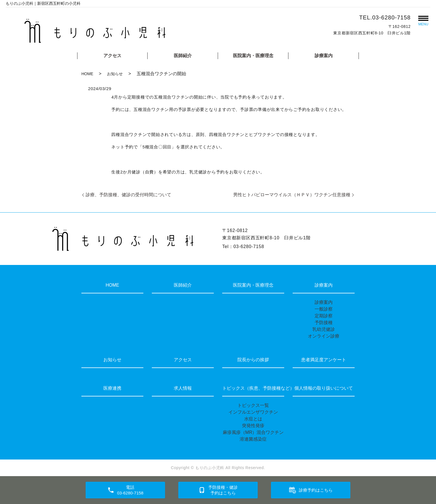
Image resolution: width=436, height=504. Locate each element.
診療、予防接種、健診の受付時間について (128, 195)
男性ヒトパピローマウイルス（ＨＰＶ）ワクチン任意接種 (292, 195)
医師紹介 (183, 56)
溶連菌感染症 (253, 439)
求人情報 (183, 388)
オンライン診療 (324, 336)
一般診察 (324, 309)
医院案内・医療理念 (253, 56)
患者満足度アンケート (324, 360)
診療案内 (324, 56)
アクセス (112, 56)
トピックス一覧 (253, 405)
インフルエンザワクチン (253, 412)
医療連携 (112, 388)
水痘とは (253, 419)
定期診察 (324, 316)
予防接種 (324, 323)
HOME (87, 74)
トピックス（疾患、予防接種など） (253, 388)
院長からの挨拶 (253, 360)
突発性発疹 (253, 426)
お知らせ (115, 74)
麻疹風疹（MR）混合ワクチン (253, 432)
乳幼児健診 (324, 329)
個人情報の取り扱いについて (324, 388)
